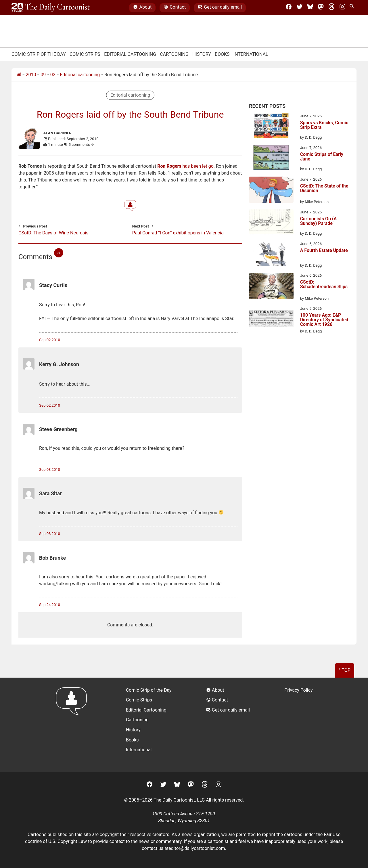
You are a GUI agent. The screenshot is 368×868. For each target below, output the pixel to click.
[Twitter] (300, 8)
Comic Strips (85, 54)
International (251, 54)
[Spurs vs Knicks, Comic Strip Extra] (271, 127)
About (142, 8)
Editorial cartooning (80, 75)
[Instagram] (342, 8)
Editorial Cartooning (130, 54)
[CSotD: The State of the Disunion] (271, 191)
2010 (31, 75)
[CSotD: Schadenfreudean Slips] (271, 287)
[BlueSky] (310, 8)
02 (53, 75)
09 (43, 75)
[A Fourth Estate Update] (271, 255)
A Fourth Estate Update (324, 251)
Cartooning (174, 54)
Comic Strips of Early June (322, 157)
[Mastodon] (321, 8)
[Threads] (331, 8)
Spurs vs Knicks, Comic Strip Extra (324, 125)
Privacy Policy (299, 690)
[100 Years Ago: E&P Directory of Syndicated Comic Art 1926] (271, 319)
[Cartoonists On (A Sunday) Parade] (271, 223)
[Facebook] (289, 8)
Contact (175, 8)
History (202, 54)
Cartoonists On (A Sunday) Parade (319, 221)
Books (222, 54)
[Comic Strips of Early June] (271, 158)
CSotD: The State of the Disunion (324, 189)
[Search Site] (353, 8)
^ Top (345, 670)
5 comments (82, 145)
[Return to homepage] (73, 725)
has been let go (185, 166)
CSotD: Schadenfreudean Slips (324, 285)
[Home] (19, 75)
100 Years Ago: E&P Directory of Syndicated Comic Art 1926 (324, 320)
